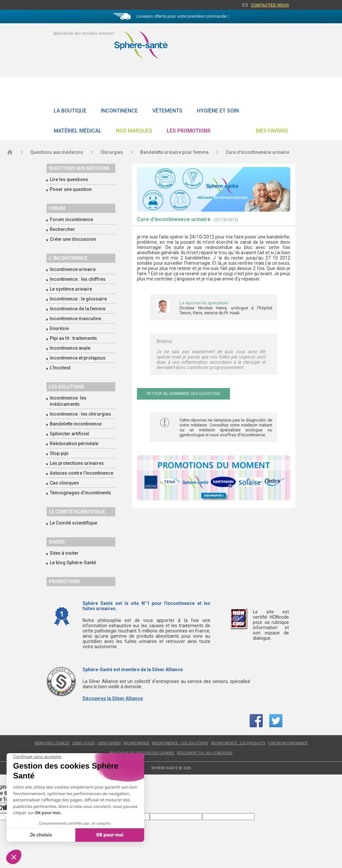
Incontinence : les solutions (180, 743)
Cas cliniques (64, 483)
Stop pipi (59, 453)
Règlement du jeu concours (205, 753)
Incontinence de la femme (78, 309)
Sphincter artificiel (69, 434)
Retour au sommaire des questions (183, 394)
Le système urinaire (71, 289)
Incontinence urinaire (73, 269)
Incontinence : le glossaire (78, 299)
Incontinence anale (70, 348)
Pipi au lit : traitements (73, 338)
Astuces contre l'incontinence (82, 473)
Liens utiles (84, 743)
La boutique (70, 111)
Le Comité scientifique (74, 523)
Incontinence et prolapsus (78, 358)
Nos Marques (134, 131)
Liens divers (109, 743)
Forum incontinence (71, 219)
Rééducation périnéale (74, 444)
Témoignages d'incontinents (80, 493)
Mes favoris (272, 131)
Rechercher (62, 229)
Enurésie (59, 328)
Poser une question (71, 189)
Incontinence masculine (76, 319)
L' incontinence (68, 258)
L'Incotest (60, 368)
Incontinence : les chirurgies (80, 414)
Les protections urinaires (77, 463)
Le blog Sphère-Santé (73, 563)
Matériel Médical (78, 131)
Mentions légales (52, 743)
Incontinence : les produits (238, 743)
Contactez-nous (270, 5)
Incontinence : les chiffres (78, 279)
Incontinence (119, 111)
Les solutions (66, 387)
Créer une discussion (73, 239)
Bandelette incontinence (76, 424)
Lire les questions (69, 179)
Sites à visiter (64, 553)
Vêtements (167, 111)
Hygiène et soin (218, 111)
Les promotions (189, 131)
